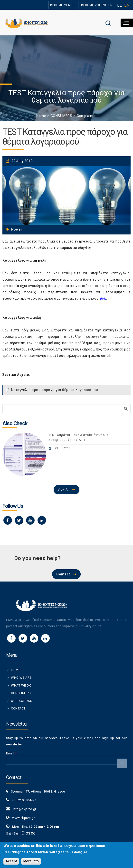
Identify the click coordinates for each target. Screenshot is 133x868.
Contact (63, 574)
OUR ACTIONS (22, 701)
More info (31, 862)
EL (119, 5)
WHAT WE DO (21, 685)
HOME (16, 670)
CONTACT (18, 708)
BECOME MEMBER (63, 5)
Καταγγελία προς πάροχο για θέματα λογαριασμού (55, 390)
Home (41, 116)
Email (11, 753)
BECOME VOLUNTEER (97, 5)
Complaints (86, 116)
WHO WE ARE (21, 678)
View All (64, 490)
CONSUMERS (62, 116)
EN (127, 5)
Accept (11, 862)
